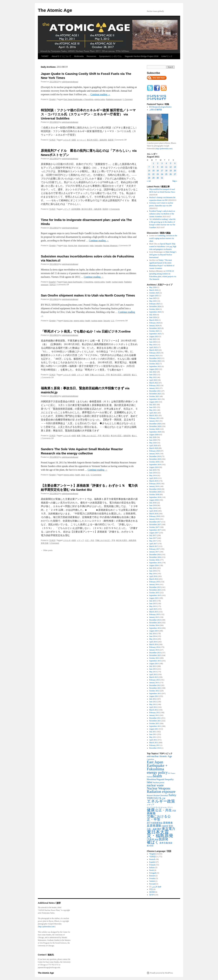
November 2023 (155, 328)
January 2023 (154, 356)
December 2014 (155, 620)
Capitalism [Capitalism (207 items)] (150, 759)
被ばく (134, 375)
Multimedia (79, 56)
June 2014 (153, 636)
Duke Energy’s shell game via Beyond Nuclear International (163, 255)
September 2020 (155, 432)
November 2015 (155, 590)
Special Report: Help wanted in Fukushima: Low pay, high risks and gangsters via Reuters (163, 247)
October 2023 (154, 331)
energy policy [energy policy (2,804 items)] (157, 772)
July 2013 (153, 666)
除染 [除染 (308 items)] (170, 843)
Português (153, 873)
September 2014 (155, 628)
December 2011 (155, 718)
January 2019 (154, 486)
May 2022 (153, 377)
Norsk (151, 870)
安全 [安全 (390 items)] (171, 826)
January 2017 (154, 552)
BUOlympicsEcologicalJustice (160, 107)
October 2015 (154, 593)
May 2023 (153, 345)
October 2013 (154, 658)
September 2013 (155, 661)
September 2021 (155, 399)
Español (52, 282)
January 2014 (154, 650)
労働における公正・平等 (100, 375)
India (92, 246)
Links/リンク (167, 56)
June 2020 (153, 440)
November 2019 (155, 459)
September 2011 (155, 726)
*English (52, 99)
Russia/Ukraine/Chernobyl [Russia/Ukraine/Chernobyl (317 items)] (158, 795)
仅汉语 (152, 892)
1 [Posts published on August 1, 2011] (153, 163)
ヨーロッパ (81, 140)
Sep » (175, 181)
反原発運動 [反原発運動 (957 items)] (154, 826)
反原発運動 (76, 209)
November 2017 (155, 525)
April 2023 (153, 347)
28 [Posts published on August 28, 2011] (149, 178)
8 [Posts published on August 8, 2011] (153, 167)
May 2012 (153, 704)
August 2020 (154, 435)
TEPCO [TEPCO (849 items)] (151, 798)
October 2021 (154, 396)
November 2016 (155, 557)
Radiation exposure (114, 99)
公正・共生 (90, 540)
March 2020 (154, 448)
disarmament (83, 246)
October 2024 (154, 309)
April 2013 (153, 674)
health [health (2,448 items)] (157, 776)
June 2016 (153, 571)
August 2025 (154, 296)
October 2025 (154, 293)
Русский (152, 884)
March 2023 (154, 350)
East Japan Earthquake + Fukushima (78, 99)
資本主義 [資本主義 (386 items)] (164, 843)
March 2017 (154, 546)
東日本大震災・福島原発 (97, 140)
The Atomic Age (55, 10)
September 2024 (155, 312)
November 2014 (155, 623)
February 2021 (155, 418)
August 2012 (154, 696)
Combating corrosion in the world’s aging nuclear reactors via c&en (163, 238)
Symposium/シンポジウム (111, 56)
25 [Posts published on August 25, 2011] (166, 174)
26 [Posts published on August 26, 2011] (171, 174)
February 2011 (155, 745)
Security (107, 321)
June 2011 (153, 734)
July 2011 (153, 732)
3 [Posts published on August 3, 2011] (162, 163)
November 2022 (155, 361)
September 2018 (155, 497)
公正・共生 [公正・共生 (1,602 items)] (163, 810)
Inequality (98, 246)
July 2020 (153, 437)
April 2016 (153, 576)
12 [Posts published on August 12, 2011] (171, 167)
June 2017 (153, 538)
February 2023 (155, 353)
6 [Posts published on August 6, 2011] (175, 163)
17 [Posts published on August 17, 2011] (162, 171)
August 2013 (154, 664)
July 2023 (153, 339)
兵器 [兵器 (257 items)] (174, 811)
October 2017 (154, 527)
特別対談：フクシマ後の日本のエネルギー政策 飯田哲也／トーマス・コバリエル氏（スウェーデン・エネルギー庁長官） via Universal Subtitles (88, 114)
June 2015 (153, 604)
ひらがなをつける (157, 96)
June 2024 (153, 317)
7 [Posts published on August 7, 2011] (149, 167)
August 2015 (154, 598)
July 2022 (153, 372)
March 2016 (154, 579)
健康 (87, 375)
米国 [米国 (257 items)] (156, 840)
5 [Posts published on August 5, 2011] (171, 163)
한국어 (152, 895)
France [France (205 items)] (173, 773)
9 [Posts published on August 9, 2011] (158, 167)
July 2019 (153, 470)
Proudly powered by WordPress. (162, 973)
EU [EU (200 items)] (169, 773)
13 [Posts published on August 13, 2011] (175, 167)
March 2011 (154, 743)
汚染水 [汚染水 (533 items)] (150, 839)
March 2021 (154, 416)
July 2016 (153, 568)
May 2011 (153, 737)
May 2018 (153, 508)
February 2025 (155, 304)
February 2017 (155, 549)
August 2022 (154, 369)
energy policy (100, 99)
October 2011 (154, 723)
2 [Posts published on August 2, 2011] (158, 163)
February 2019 (155, 484)
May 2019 (153, 475)
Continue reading (100, 94)
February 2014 (155, 647)
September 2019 (155, 465)
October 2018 (154, 495)
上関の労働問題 (156, 110)
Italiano (152, 867)
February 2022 (155, 386)
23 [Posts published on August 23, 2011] (158, 174)
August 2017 (154, 533)
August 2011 (154, 729)
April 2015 (153, 609)
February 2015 (155, 614)
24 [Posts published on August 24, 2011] (162, 174)
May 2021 (153, 410)
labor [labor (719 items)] (150, 782)
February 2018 (155, 516)
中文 (151, 889)
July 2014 (153, 634)
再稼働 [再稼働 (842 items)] (151, 813)
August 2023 (154, 336)
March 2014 (154, 644)
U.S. (113, 321)
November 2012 (155, 688)
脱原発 (111, 140)
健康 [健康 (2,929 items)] (151, 810)
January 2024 (154, 326)
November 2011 (155, 721)
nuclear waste (117, 282)
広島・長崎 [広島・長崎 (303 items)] (152, 829)
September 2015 (155, 595)
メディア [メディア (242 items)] (150, 805)
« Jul (149, 181)
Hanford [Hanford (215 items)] (150, 777)
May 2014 (153, 639)
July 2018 (153, 503)
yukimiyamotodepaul (70, 82)
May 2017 (153, 541)
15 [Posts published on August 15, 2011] (153, 171)
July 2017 (153, 535)
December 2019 (155, 456)
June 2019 (153, 473)
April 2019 (153, 478)
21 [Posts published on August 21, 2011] (149, 174)
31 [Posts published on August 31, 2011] (162, 178)
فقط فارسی (157, 887)
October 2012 (154, 691)
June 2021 (153, 407)
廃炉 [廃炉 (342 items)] (159, 829)
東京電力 (106, 436)
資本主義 (45, 543)
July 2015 (153, 601)
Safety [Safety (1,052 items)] (173, 795)
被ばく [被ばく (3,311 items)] (153, 842)
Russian (152, 876)
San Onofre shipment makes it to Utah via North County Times (88, 295)
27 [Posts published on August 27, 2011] (175, 174)
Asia (65, 246)
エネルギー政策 (69, 140)
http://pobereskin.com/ (47, 927)
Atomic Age (72, 246)
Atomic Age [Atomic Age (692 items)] (166, 756)
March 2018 (154, 514)
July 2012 (153, 699)
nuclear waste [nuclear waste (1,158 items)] (155, 785)
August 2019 (154, 467)
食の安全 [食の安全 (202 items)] (150, 846)
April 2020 (153, 445)
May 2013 (153, 672)
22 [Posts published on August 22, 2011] (153, 174)
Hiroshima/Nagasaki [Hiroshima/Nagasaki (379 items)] (156, 779)
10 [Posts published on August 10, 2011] (162, 167)
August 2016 (154, 565)
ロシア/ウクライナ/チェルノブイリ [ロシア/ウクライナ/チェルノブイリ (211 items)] (160, 807)
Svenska (152, 878)
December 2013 (155, 653)
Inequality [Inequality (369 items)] (169, 779)
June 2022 (153, 375)
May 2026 (153, 287)
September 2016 (155, 563)
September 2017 (155, 530)
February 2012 (155, 713)
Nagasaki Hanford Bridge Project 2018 (142, 56)
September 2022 (155, 366)
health (108, 282)
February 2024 (155, 323)
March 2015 (154, 612)
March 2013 (154, 677)
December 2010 (155, 748)
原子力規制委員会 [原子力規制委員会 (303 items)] (155, 823)
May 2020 (153, 443)
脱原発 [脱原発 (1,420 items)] (163, 839)
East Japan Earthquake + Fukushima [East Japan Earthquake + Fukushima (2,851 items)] (157, 765)
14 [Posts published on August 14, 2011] (149, 171)
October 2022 (154, 364)
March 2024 (154, 320)
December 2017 (155, 522)
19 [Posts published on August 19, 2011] (171, 171)
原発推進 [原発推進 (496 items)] (168, 823)
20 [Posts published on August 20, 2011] (175, 171)
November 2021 (155, 394)
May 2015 (153, 606)
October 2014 (154, 625)
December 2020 (155, 424)
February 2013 (155, 680)
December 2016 (155, 555)
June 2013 (153, 669)
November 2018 (155, 492)
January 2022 (154, 388)
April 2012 (153, 707)
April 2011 (153, 740)
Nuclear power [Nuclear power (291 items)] (159, 783)
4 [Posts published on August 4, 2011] (166, 163)
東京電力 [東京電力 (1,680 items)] (168, 829)
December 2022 (155, 358)
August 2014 (154, 631)
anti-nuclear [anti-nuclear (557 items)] (153, 756)
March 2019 (154, 481)
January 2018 (154, 519)
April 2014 (153, 642)
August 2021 (154, 402)
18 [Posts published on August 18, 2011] (166, 171)
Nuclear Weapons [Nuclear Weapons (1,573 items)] (159, 788)
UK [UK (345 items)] (164, 799)
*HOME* (45, 56)
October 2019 (154, 462)
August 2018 (154, 500)
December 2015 (155, 587)
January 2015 (154, 617)
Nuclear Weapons (110, 246)
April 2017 (153, 544)
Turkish (152, 881)
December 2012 (155, 685)
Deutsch (152, 859)
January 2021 (154, 421)
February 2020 (155, 451)
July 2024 (153, 315)
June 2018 (153, 505)
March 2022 (154, 383)
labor (83, 475)
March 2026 (154, 290)
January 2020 (154, 454)
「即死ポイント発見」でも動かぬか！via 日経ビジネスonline (86, 331)
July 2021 (153, 405)
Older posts (47, 550)
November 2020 (155, 426)
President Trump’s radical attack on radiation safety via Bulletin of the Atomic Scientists (162, 214)
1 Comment (128, 99)
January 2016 (154, 584)
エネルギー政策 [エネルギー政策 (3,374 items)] (161, 801)
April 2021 (153, 413)
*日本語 (52, 140)
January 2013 (154, 683)
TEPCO (52, 285)
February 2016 (155, 582)
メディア (67, 209)
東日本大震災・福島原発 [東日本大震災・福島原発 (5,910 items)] (160, 834)
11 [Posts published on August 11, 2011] (166, 167)
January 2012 (154, 715)
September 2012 (155, 694)
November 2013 (155, 655)
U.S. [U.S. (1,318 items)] (159, 798)
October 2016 (154, 560)
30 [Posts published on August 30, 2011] (158, 178)
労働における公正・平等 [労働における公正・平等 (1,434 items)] (159, 818)
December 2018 (155, 489)
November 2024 (155, 306)
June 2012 (153, 702)
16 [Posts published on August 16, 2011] (158, 171)
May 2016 (153, 574)
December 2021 (155, 391)
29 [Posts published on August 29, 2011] (153, 178)
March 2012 (154, 710)
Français (152, 865)
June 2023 (153, 342)
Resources (91, 56)
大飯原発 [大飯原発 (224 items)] (165, 826)
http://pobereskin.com (164, 149)
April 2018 (153, 511)
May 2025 (153, 301)
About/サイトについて (61, 56)
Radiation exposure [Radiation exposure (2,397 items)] (161, 792)
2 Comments (114, 209)
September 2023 (155, 334)
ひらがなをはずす (157, 99)
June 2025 (153, 298)
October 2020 (154, 429)
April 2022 (153, 380)
